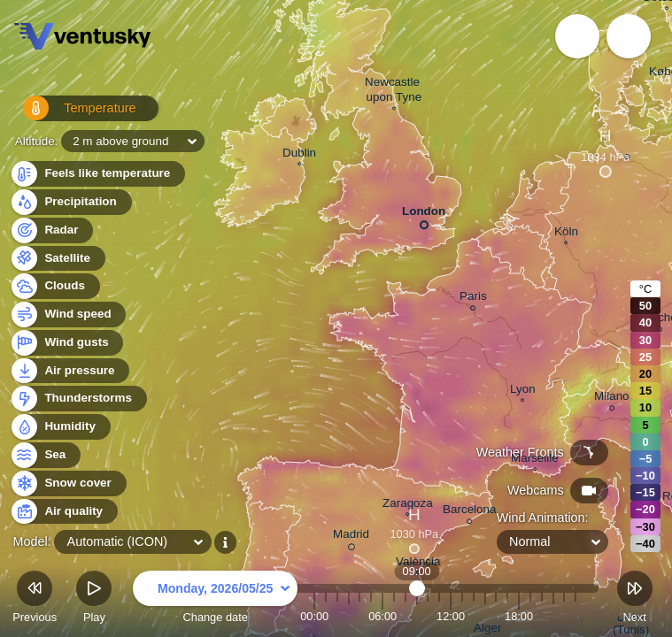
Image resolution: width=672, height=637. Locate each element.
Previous (35, 599)
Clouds (54, 286)
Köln (566, 234)
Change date (215, 599)
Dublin (299, 155)
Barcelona (470, 512)
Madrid (351, 537)
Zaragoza (408, 505)
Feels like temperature (97, 174)
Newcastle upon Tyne (394, 92)
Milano (612, 399)
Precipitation (70, 202)
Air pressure (70, 371)
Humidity (60, 427)
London (424, 215)
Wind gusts (66, 343)
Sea (45, 455)
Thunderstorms (78, 399)
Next (635, 599)
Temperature (70, 115)
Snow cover (68, 484)
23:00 (575, 616)
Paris (473, 299)
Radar (51, 230)
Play (94, 599)
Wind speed (68, 315)
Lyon (523, 391)
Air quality (63, 512)
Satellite (57, 259)
